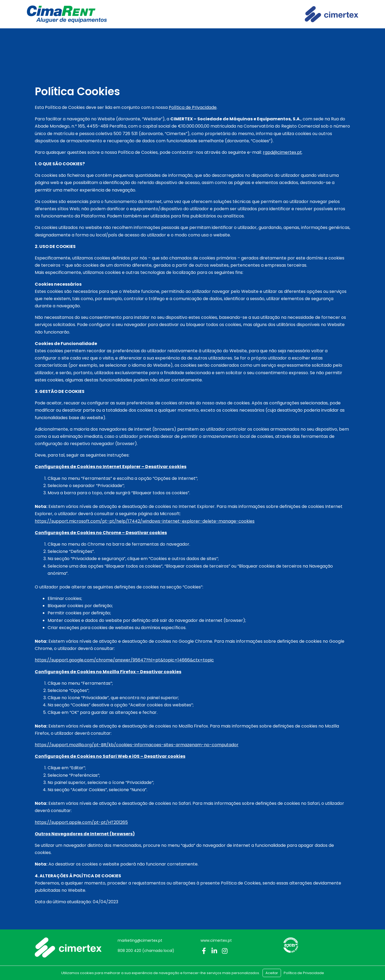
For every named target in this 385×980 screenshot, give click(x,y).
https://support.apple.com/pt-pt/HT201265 (81, 822)
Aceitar (272, 973)
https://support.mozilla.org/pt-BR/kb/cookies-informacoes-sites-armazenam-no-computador (137, 745)
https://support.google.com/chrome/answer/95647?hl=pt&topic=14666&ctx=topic (124, 660)
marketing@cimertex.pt (140, 940)
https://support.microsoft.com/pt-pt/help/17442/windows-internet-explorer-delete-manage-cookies (145, 521)
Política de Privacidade (193, 107)
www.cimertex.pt (216, 940)
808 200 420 (129, 951)
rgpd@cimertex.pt (282, 152)
